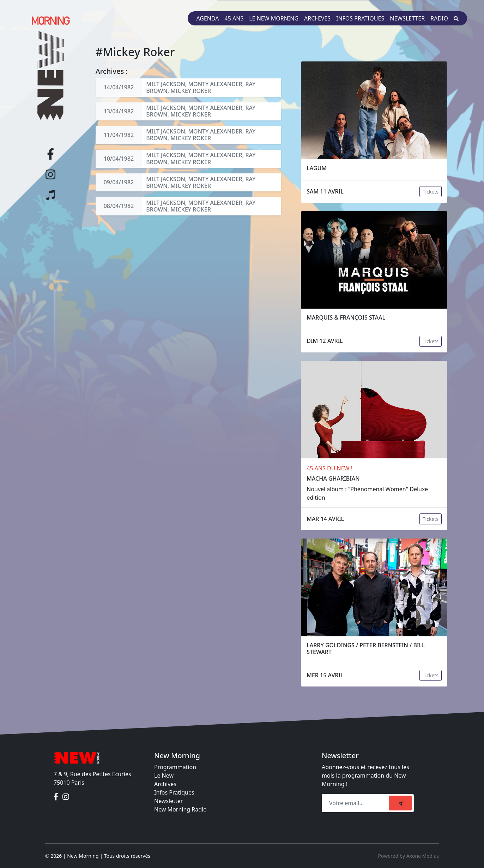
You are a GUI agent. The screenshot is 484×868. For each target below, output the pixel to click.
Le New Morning (274, 18)
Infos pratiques (360, 18)
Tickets (431, 192)
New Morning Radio (180, 809)
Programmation (175, 767)
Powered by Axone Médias (409, 856)
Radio (439, 18)
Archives (317, 18)
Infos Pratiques (174, 792)
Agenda (207, 18)
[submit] (400, 803)
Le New (164, 775)
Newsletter (407, 18)
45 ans (234, 18)
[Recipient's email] (356, 803)
